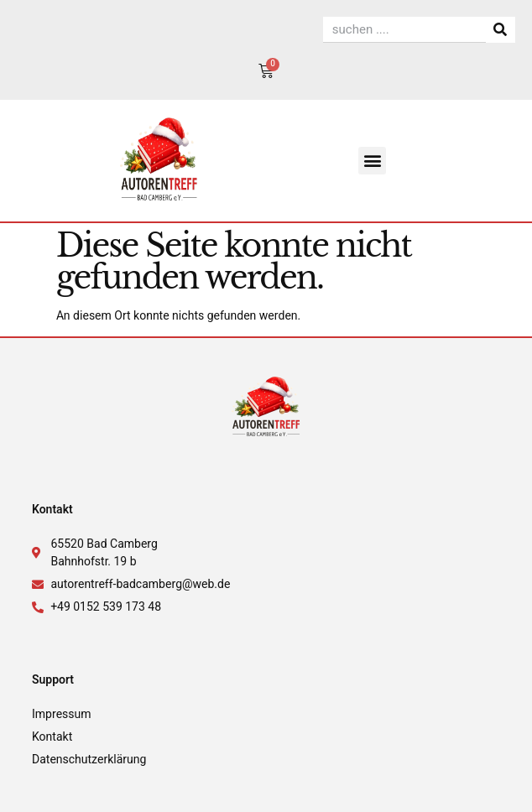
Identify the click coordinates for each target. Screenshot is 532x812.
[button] (372, 161)
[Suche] (501, 30)
